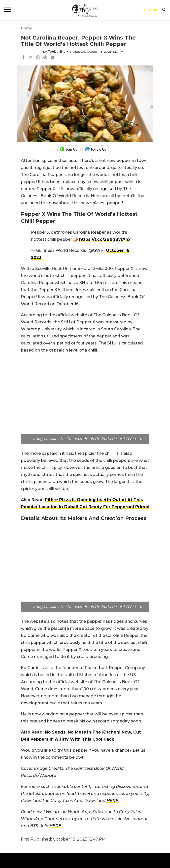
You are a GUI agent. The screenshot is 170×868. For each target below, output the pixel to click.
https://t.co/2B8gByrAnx (105, 239)
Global (151, 10)
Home (26, 28)
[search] (164, 10)
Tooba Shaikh (59, 51)
